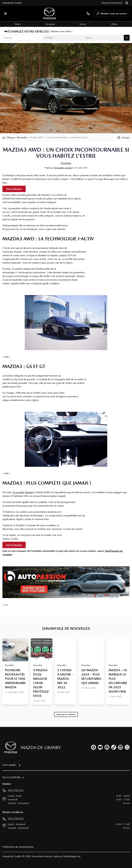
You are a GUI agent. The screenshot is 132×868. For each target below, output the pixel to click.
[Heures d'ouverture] (112, 3)
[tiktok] (114, 747)
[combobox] (4, 38)
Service (83, 24)
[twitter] (94, 747)
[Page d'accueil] (10, 747)
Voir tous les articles (66, 714)
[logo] (49, 14)
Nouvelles (22, 137)
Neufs (18, 24)
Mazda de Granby (12, 3)
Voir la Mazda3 (14, 189)
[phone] (88, 14)
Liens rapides (9, 765)
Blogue (11, 137)
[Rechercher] (127, 3)
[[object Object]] (123, 138)
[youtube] (100, 747)
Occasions (50, 24)
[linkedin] (120, 747)
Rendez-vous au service (112, 14)
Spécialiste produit (63, 168)
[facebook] (107, 747)
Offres (114, 24)
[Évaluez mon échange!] (127, 38)
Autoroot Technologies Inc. (67, 856)
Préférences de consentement (18, 847)
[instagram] (127, 747)
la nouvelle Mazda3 (23, 492)
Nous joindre (12, 777)
